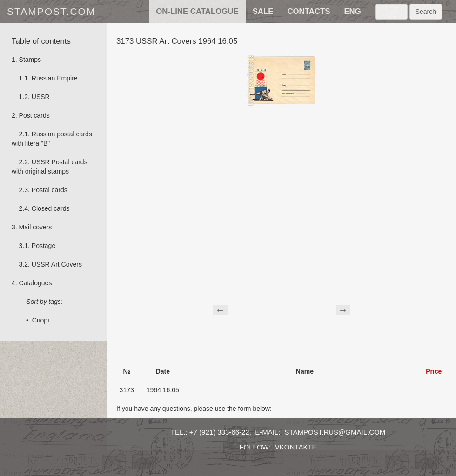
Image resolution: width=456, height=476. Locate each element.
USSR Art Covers (57, 264)
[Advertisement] (282, 308)
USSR (41, 97)
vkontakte (296, 447)
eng (352, 11)
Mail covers (36, 227)
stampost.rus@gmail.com (335, 432)
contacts (308, 11)
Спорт (41, 320)
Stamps (30, 60)
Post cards (34, 115)
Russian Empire (55, 78)
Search (426, 12)
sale (263, 11)
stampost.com (51, 11)
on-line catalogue (197, 11)
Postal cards (50, 190)
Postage (44, 246)
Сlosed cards (51, 208)
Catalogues (36, 283)
